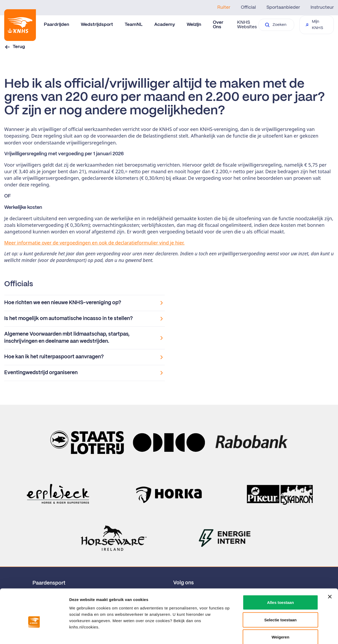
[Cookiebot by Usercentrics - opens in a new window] (34, 634)
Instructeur (322, 7)
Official (248, 7)
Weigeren (280, 609)
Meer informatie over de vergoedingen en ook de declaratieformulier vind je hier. (94, 243)
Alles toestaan (280, 575)
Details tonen (285, 634)
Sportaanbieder (283, 7)
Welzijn (194, 25)
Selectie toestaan (281, 592)
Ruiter (224, 7)
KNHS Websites (247, 25)
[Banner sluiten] (330, 569)
